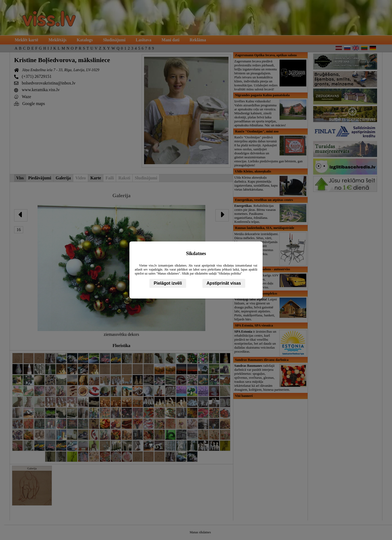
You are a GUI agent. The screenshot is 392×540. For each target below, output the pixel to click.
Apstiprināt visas (224, 283)
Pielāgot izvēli (168, 283)
